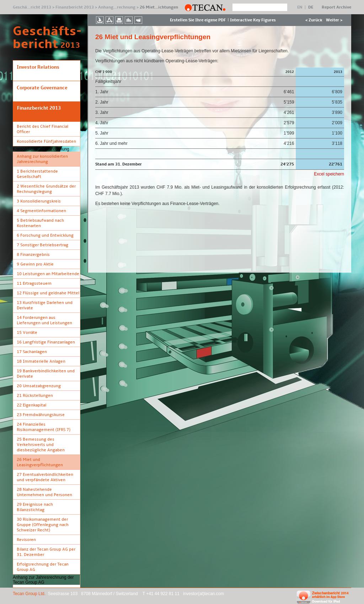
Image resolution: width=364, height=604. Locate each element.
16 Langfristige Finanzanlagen (46, 342)
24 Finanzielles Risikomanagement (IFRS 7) (44, 427)
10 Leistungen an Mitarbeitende (48, 274)
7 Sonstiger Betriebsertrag (42, 245)
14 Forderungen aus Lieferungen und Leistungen (44, 320)
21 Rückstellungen (35, 396)
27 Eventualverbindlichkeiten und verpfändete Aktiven (45, 477)
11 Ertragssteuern (34, 283)
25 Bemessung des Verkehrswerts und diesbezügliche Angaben (41, 445)
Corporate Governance (42, 88)
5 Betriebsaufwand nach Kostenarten (40, 223)
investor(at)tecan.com (204, 594)
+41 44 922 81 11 (163, 594)
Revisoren (26, 540)
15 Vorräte (27, 333)
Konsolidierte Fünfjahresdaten (46, 141)
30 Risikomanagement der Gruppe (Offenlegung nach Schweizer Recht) (43, 525)
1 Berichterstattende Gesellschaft (37, 174)
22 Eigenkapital (31, 405)
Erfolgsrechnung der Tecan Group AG (43, 567)
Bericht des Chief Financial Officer (42, 129)
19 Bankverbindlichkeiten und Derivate (46, 374)
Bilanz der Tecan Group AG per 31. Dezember (46, 552)
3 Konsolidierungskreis (39, 201)
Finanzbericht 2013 (75, 7)
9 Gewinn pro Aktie (35, 264)
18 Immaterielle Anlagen (41, 361)
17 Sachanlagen (32, 352)
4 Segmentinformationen (41, 211)
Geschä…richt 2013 (32, 7)
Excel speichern (329, 174)
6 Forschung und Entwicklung (45, 235)
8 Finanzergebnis (33, 255)
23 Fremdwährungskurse (41, 415)
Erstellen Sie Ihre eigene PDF (198, 20)
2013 (70, 45)
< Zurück (314, 20)
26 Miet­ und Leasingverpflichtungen (40, 462)
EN (300, 7)
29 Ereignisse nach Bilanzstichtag (35, 507)
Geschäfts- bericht (37, 38)
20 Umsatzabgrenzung (39, 386)
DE (311, 7)
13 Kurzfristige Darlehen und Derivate (45, 305)
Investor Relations (38, 67)
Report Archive (336, 7)
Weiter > (334, 20)
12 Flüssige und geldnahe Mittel (48, 293)
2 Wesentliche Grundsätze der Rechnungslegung (46, 189)
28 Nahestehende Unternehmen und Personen (44, 492)
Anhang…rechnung (117, 7)
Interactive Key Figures (253, 20)
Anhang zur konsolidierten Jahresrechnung (42, 159)
